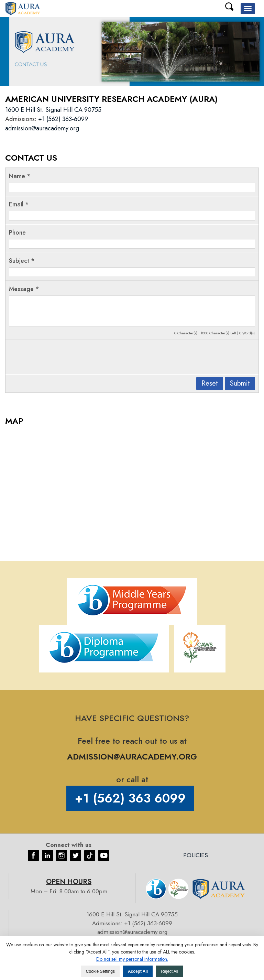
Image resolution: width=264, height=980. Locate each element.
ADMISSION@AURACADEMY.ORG (132, 757)
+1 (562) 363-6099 (63, 119)
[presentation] (61, 357)
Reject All (169, 971)
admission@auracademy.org (42, 128)
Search (229, 7)
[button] (248, 9)
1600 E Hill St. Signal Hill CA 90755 (53, 110)
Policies (196, 855)
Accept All (138, 971)
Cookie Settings (100, 971)
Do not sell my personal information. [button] (132, 959)
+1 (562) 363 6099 (130, 798)
